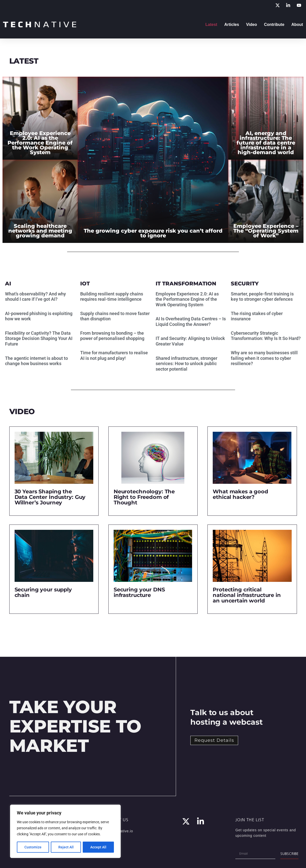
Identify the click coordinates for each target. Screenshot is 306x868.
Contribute (274, 25)
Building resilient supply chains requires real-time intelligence (112, 297)
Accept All (99, 847)
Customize (33, 847)
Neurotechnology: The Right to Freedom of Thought (144, 497)
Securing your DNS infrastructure (139, 592)
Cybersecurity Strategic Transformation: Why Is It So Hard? (266, 336)
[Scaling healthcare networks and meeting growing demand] (40, 201)
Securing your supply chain (43, 592)
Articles (232, 25)
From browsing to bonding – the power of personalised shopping (112, 336)
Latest (211, 25)
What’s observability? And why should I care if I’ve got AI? (35, 297)
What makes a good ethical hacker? (241, 494)
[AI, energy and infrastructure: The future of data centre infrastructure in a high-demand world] (266, 118)
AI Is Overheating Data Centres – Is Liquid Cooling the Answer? (191, 321)
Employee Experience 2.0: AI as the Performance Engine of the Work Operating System (187, 299)
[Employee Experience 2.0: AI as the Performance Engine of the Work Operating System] (40, 118)
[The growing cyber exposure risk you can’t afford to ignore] (153, 160)
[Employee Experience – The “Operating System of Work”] (266, 201)
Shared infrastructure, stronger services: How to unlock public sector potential (186, 364)
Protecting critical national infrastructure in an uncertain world (247, 595)
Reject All (66, 847)
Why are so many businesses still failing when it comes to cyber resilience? (264, 358)
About (297, 25)
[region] (65, 832)
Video (252, 25)
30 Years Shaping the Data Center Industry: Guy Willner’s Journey (50, 497)
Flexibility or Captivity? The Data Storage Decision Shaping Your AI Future (39, 338)
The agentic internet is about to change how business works (36, 361)
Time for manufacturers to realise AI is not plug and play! (114, 355)
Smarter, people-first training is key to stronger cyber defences (262, 297)
